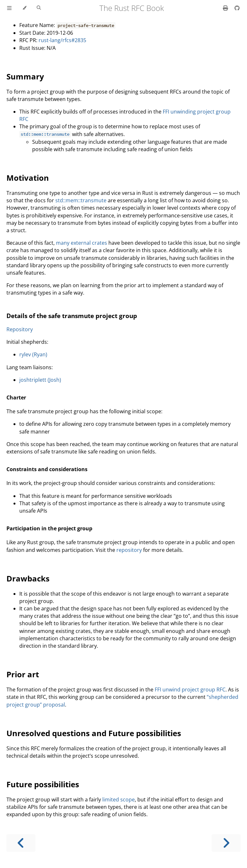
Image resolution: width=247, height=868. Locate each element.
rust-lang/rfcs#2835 (62, 40)
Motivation (28, 178)
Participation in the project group (49, 528)
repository (129, 550)
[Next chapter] (226, 843)
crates (100, 243)
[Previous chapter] (21, 843)
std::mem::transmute (81, 200)
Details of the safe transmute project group (72, 316)
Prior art (23, 674)
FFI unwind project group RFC (190, 690)
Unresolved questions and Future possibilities (94, 733)
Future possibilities (43, 784)
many (63, 243)
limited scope (119, 799)
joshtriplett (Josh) (40, 380)
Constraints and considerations (47, 469)
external (81, 243)
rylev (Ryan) (33, 354)
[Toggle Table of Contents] (9, 8)
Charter (16, 397)
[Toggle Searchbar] (39, 8)
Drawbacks (28, 578)
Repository (20, 329)
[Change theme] (24, 8)
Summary (25, 76)
